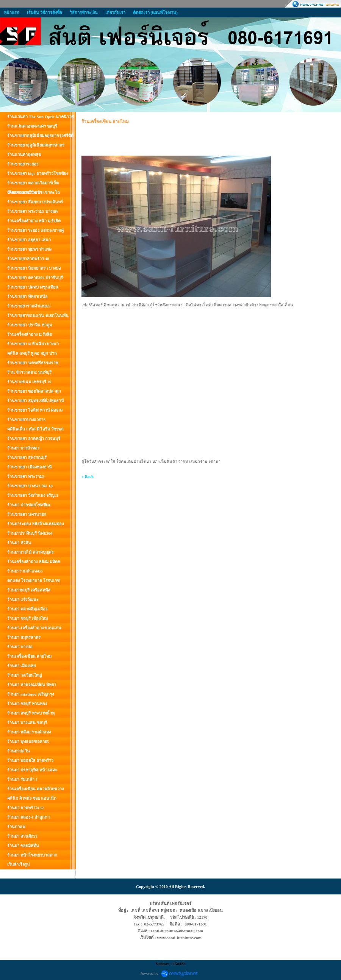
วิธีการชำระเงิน (84, 12)
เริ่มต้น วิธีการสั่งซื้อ (45, 12)
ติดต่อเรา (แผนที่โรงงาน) (155, 12)
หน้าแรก (12, 12)
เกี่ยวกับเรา (115, 12)
